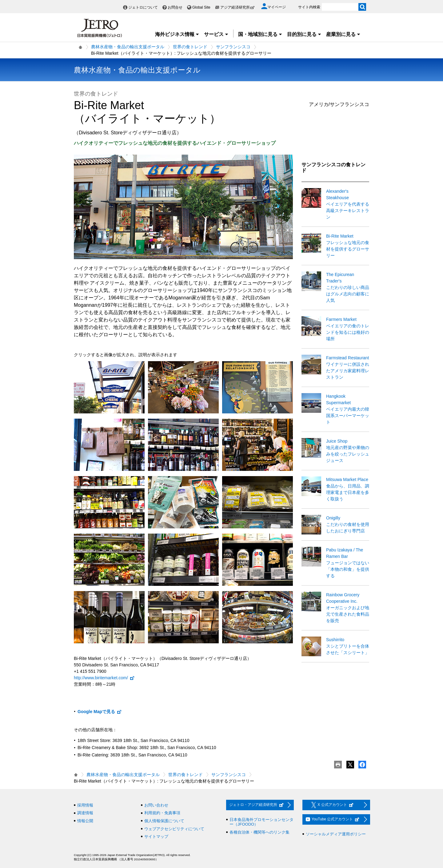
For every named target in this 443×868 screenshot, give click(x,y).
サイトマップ (156, 836)
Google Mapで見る (100, 712)
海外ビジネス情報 (177, 34)
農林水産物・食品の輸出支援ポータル (128, 47)
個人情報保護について (164, 821)
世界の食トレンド (190, 47)
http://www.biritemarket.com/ (104, 678)
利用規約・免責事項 (162, 813)
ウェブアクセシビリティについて (174, 829)
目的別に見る (304, 34)
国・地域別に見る (260, 34)
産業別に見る (343, 34)
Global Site (201, 7)
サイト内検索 (309, 7)
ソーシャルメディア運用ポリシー (336, 834)
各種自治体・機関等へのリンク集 (259, 832)
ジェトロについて (143, 7)
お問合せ (175, 7)
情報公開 (85, 821)
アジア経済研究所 (237, 7)
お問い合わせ (156, 805)
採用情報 (85, 805)
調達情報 (85, 813)
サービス (216, 34)
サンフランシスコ (233, 47)
